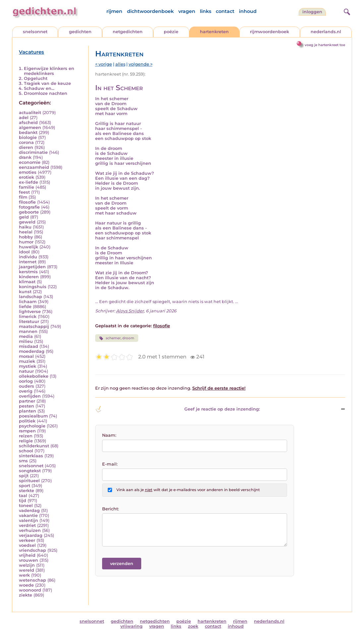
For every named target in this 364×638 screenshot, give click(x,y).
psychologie (32, 426)
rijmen (114, 11)
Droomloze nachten (46, 93)
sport (25, 486)
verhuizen (30, 530)
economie (30, 162)
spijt (24, 476)
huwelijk (29, 247)
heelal (26, 232)
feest (24, 192)
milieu (26, 341)
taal (23, 496)
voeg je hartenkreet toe (325, 45)
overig (26, 391)
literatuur (29, 321)
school (26, 451)
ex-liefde (29, 182)
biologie (28, 137)
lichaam (28, 302)
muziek (27, 361)
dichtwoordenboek (150, 11)
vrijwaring (131, 626)
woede (26, 585)
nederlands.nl (326, 32)
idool (24, 252)
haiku (25, 227)
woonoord (30, 590)
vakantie (28, 515)
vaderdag (29, 510)
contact (225, 11)
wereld (27, 570)
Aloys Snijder (130, 311)
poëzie (171, 32)
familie (27, 187)
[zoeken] (346, 11)
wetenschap (32, 580)
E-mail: (110, 464)
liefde (25, 307)
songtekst (30, 471)
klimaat (27, 282)
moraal (26, 356)
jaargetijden (32, 267)
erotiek (27, 177)
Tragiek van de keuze (47, 83)
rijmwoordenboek (270, 32)
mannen (28, 331)
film (23, 197)
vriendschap (32, 550)
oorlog (26, 381)
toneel (26, 506)
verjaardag (31, 535)
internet (28, 262)
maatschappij (34, 326)
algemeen (30, 128)
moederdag (32, 351)
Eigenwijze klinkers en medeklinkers (49, 71)
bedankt (28, 132)
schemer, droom (117, 338)
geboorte (29, 212)
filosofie (27, 202)
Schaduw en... (39, 88)
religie (26, 441)
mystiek (28, 366)
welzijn (27, 565)
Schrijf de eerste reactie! (219, 388)
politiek (27, 421)
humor (26, 242)
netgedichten (128, 32)
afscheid (28, 123)
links (206, 11)
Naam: (109, 435)
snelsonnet (35, 32)
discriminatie (33, 152)
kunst (25, 292)
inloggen (312, 12)
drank (25, 157)
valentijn (29, 520)
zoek (193, 626)
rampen (27, 431)
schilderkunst (34, 446)
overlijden (30, 396)
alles (120, 64)
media (26, 336)
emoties (28, 172)
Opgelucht (36, 78)
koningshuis (33, 287)
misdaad (29, 346)
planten (28, 411)
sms (23, 461)
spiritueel (29, 481)
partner (27, 401)
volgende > (141, 64)
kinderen (29, 277)
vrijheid (27, 555)
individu (28, 257)
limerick (28, 317)
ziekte (26, 595)
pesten (27, 406)
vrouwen (29, 560)
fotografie (29, 207)
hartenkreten (214, 32)
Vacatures (31, 52)
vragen (187, 11)
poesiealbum (33, 416)
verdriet (27, 525)
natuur (26, 371)
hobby (26, 237)
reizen (26, 436)
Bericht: (111, 509)
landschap (30, 297)
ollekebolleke (34, 376)
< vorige (104, 64)
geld (24, 217)
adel (24, 118)
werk (24, 575)
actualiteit (30, 113)
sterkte (27, 491)
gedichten (80, 32)
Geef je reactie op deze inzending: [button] (178, 409)
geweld (27, 222)
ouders (27, 386)
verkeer (27, 540)
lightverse (30, 312)
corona (26, 142)
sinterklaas (31, 456)
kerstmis (28, 272)
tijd (23, 501)
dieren (26, 147)
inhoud (248, 11)
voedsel (27, 545)
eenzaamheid (34, 167)
